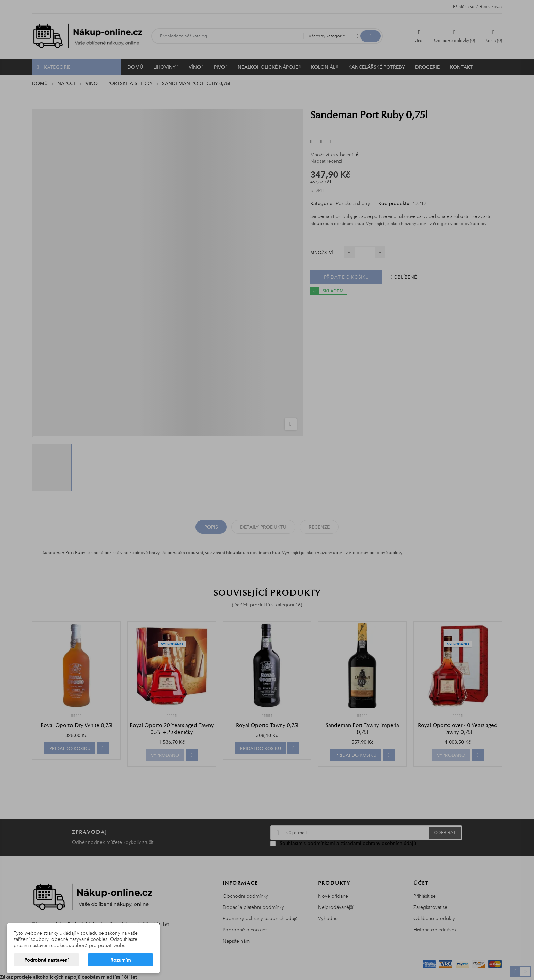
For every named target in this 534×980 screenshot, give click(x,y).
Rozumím (121, 960)
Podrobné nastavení (46, 960)
